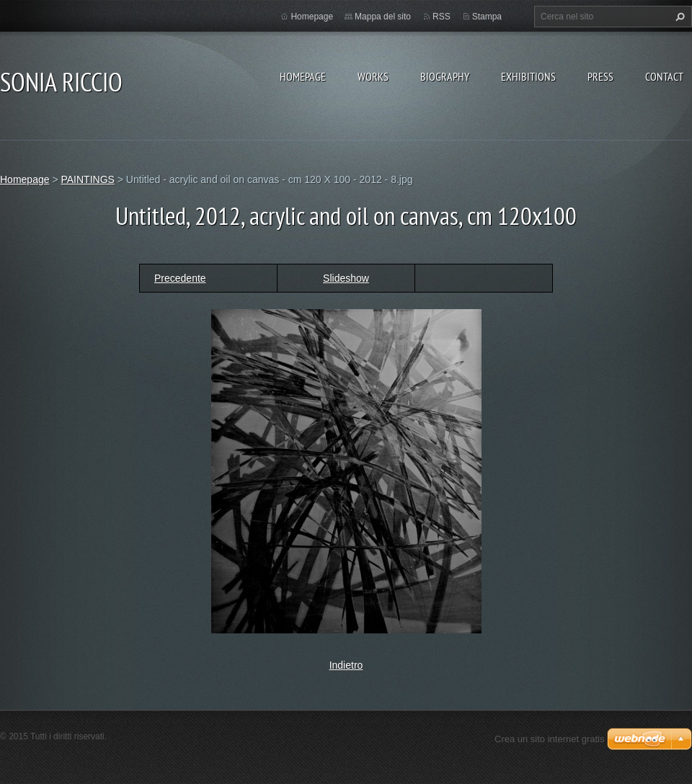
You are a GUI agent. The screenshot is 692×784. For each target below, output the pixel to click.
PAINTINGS (87, 179)
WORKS (373, 76)
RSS (442, 17)
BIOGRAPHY (445, 76)
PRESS (600, 76)
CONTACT (664, 76)
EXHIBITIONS (528, 76)
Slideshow (346, 278)
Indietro (346, 665)
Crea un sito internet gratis (549, 739)
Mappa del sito (383, 17)
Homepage (303, 76)
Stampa (487, 17)
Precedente (180, 278)
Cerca (678, 17)
